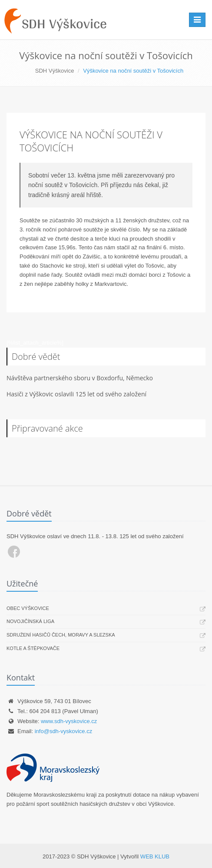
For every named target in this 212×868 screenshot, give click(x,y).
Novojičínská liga (30, 621)
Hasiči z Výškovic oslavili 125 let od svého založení (76, 394)
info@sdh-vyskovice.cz (63, 731)
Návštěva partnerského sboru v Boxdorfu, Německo (80, 378)
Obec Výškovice (28, 608)
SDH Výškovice (55, 71)
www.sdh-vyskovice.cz (69, 721)
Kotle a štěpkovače (33, 648)
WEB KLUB (155, 856)
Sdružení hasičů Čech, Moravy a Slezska (61, 635)
